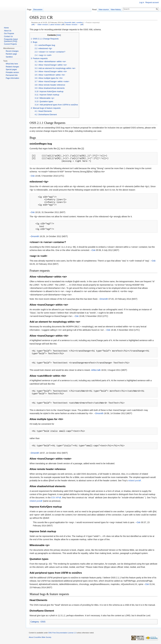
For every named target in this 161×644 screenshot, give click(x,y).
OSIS (43, 622)
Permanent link (12, 75)
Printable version (12, 72)
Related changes (12, 67)
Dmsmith (68, 22)
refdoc (94, 370)
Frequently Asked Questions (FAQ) (11, 40)
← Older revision (42, 24)
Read (94, 9)
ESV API (55, 498)
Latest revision (55, 24)
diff (33, 24)
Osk (33, 176)
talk (74, 22)
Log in (142, 2)
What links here (12, 64)
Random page (11, 54)
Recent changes (12, 51)
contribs (79, 22)
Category (35, 622)
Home (6, 28)
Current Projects (10, 44)
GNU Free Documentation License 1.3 (62, 633)
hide (59, 35)
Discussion (38, 9)
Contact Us (8, 36)
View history (116, 9)
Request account (152, 2)
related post (134, 481)
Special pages (11, 69)
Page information (12, 78)
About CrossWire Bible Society (40, 637)
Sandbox (9, 57)
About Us (8, 31)
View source (104, 9)
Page (29, 9)
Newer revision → (73, 24)
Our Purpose (9, 33)
